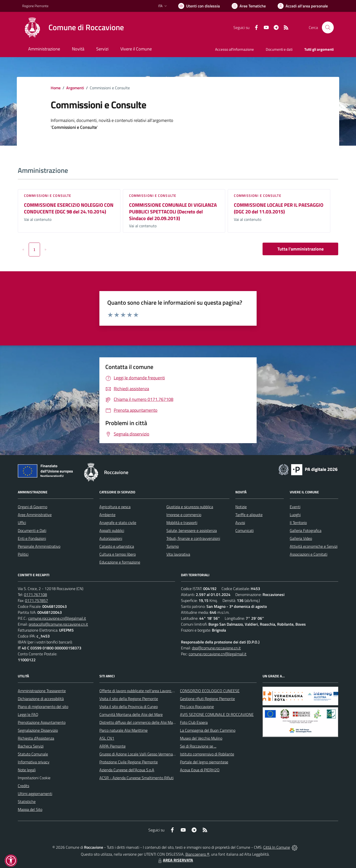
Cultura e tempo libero (118, 554)
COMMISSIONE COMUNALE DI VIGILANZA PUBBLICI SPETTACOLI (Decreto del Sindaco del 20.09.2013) (173, 211)
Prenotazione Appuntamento (42, 722)
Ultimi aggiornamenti (35, 794)
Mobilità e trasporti (182, 523)
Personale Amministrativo (39, 546)
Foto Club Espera (194, 722)
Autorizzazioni (111, 538)
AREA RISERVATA (175, 860)
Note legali (27, 770)
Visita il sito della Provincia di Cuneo (129, 707)
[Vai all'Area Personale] (303, 6)
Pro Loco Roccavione (197, 707)
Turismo (173, 546)
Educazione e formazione (120, 562)
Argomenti (75, 88)
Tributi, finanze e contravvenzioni (193, 538)
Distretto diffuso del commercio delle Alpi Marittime (142, 722)
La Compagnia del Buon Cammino (208, 730)
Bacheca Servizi (31, 746)
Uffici (22, 523)
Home (56, 88)
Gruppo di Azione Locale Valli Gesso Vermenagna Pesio (144, 754)
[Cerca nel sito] (328, 27)
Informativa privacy (34, 762)
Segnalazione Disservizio (38, 730)
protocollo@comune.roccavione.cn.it (58, 624)
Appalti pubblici (112, 530)
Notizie (241, 507)
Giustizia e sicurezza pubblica (190, 507)
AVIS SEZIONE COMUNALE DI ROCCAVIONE (217, 714)
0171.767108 (35, 594)
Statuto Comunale (33, 754)
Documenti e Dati (32, 530)
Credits (23, 786)
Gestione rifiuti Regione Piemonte (207, 699)
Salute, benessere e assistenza (192, 530)
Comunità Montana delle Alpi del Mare (131, 714)
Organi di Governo (33, 507)
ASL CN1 (107, 738)
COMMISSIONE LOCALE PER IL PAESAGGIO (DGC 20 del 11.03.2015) (279, 208)
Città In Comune (277, 847)
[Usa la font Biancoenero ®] (199, 6)
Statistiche (27, 801)
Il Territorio (298, 523)
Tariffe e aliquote (249, 515)
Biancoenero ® (197, 854)
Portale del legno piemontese (204, 762)
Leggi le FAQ (28, 714)
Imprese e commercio (184, 515)
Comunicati (245, 530)
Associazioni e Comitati (309, 554)
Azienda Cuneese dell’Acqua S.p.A (127, 770)
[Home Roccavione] (73, 27)
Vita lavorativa (178, 554)
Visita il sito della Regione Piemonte (129, 699)
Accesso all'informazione (234, 49)
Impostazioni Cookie (34, 778)
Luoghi (295, 515)
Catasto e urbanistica (117, 546)
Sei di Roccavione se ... (198, 746)
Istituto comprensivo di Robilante (207, 754)
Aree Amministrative (35, 515)
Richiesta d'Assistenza (36, 738)
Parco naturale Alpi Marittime (123, 730)
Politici (23, 554)
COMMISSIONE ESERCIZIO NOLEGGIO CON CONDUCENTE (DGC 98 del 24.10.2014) (69, 208)
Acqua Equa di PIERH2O (200, 770)
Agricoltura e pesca (115, 507)
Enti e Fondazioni (32, 538)
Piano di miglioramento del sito (43, 707)
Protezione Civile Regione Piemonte (129, 762)
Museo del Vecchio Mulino (201, 738)
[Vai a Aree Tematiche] (249, 6)
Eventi (295, 507)
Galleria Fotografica (306, 530)
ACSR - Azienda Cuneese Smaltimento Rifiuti (136, 778)
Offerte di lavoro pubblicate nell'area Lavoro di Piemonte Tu (148, 691)
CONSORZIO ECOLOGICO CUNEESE (210, 691)
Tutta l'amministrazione (300, 249)
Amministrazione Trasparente (42, 691)
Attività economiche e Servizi (314, 546)
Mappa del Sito (30, 809)
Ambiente (107, 515)
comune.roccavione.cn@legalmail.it (57, 618)
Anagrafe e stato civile (118, 523)
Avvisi (240, 523)
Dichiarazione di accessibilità (41, 699)
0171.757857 (36, 600)
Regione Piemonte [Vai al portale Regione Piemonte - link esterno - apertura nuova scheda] (35, 6)
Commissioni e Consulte (48, 195)
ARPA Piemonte (112, 746)
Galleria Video (301, 538)
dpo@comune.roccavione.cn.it (216, 648)
